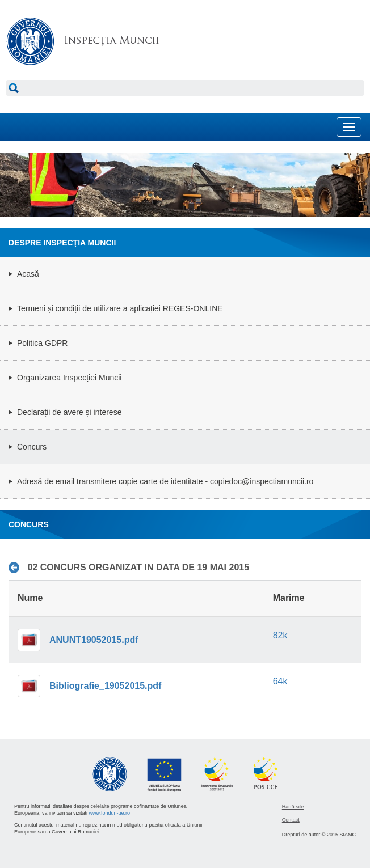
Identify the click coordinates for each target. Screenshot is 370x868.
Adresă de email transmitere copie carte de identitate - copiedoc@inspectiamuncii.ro (165, 481)
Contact (291, 820)
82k (280, 635)
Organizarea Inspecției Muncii (69, 378)
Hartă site (293, 807)
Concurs (32, 447)
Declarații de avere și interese (69, 412)
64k (280, 681)
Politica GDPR (42, 343)
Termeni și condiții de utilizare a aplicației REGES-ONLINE (120, 308)
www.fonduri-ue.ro (110, 813)
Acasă (28, 274)
